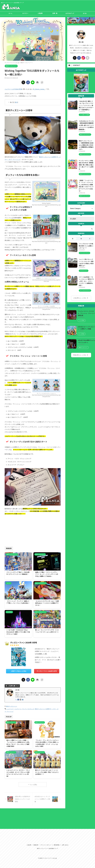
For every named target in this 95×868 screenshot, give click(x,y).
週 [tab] (81, 239)
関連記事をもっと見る (81, 355)
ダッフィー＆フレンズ (28, 709)
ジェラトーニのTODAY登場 (13, 89)
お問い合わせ (65, 813)
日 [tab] (73, 239)
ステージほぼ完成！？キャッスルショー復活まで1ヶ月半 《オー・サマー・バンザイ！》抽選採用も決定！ (86, 281)
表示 (16, 102)
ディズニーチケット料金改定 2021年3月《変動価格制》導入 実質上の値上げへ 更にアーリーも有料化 (86, 165)
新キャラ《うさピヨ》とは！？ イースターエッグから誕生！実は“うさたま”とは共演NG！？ (47, 772)
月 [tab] (90, 239)
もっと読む (34, 784)
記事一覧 (55, 13)
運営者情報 (56, 813)
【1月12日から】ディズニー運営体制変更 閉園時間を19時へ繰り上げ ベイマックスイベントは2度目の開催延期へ (86, 125)
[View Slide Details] (81, 91)
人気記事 (40, 13)
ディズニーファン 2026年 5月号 (47, 671)
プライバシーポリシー (46, 813)
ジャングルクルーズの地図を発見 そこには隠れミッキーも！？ (86, 246)
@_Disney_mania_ (39, 89)
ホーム (10, 13)
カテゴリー (25, 13)
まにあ (85, 13)
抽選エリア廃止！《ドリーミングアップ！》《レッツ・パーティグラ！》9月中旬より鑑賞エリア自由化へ (47, 574)
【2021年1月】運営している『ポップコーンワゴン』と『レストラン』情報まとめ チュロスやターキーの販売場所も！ (86, 106)
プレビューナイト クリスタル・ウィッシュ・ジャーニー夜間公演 (86, 313)
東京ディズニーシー (12, 706)
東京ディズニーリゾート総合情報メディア (47, 817)
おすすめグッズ (70, 13)
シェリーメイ (10, 709)
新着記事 (36, 813)
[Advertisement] (18, 530)
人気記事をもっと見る (81, 298)
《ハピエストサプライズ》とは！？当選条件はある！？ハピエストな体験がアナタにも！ (47, 603)
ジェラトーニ (18, 709)
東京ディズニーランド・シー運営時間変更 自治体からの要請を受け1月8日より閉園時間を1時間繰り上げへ (86, 145)
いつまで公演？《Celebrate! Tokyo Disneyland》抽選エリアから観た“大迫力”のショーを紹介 (18, 632)
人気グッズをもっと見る (19, 671)
